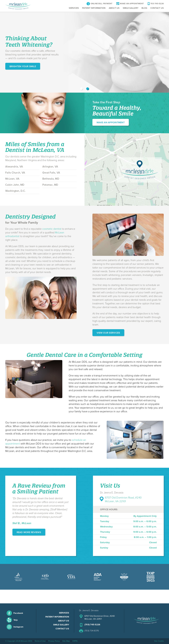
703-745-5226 (157, 4)
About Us (114, 8)
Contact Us (157, 8)
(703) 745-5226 (92, 625)
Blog (144, 8)
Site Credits (159, 641)
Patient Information (94, 8)
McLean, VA (12, 179)
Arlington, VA (50, 167)
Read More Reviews (29, 532)
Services (74, 8)
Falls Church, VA (15, 173)
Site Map (66, 641)
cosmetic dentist (52, 229)
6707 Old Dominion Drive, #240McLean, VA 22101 (100, 617)
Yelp (16, 620)
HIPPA (75, 641)
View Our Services (108, 333)
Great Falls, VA (51, 173)
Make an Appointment (111, 122)
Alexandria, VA (14, 167)
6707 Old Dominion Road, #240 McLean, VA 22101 (123, 500)
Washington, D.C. (15, 191)
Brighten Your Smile (23, 66)
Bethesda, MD (51, 179)
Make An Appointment (132, 4)
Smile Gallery (131, 8)
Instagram (18, 627)
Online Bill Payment (102, 4)
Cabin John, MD (15, 185)
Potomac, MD (50, 185)
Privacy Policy (54, 641)
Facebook (18, 613)
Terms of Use (40, 641)
